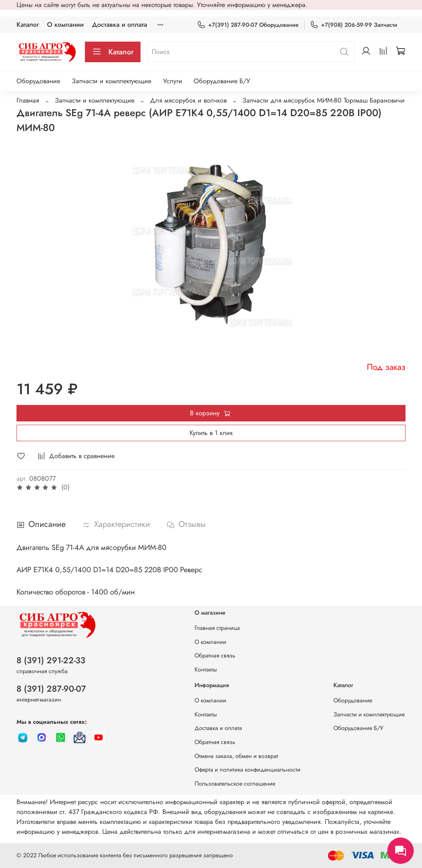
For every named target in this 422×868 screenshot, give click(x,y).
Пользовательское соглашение (235, 784)
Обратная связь (215, 655)
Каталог (28, 25)
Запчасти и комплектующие (111, 81)
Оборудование (38, 81)
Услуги (173, 81)
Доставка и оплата (120, 25)
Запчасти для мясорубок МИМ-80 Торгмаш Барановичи (324, 100)
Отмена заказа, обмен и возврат (236, 756)
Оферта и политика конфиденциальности (247, 770)
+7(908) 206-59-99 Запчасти (354, 25)
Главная (28, 100)
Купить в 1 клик (211, 433)
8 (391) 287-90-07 (51, 689)
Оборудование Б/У (222, 81)
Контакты (206, 669)
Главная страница (217, 628)
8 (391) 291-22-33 (51, 660)
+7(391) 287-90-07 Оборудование (248, 25)
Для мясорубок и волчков (188, 100)
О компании (65, 25)
